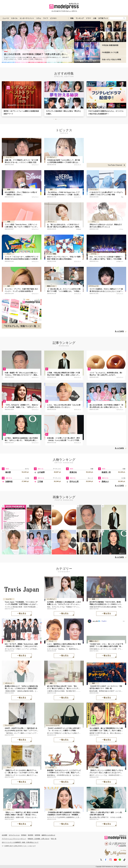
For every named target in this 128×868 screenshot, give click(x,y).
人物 (95, 18)
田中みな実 (74, 482)
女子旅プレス (103, 18)
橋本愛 (8, 472)
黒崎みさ (105, 482)
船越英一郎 (106, 472)
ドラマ (88, 18)
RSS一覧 (54, 839)
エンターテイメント (27, 18)
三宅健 (40, 482)
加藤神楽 (9, 482)
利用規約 (24, 835)
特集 (72, 18)
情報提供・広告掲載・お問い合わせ (39, 839)
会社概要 (5, 835)
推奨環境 (31, 835)
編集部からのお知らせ (48, 835)
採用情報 (37, 835)
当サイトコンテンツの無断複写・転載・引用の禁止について (20, 842)
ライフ (46, 18)
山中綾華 (41, 472)
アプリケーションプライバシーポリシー (14, 839)
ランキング (80, 18)
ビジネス (53, 18)
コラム (39, 18)
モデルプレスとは (14, 835)
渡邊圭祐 (73, 472)
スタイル (14, 18)
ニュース (6, 18)
